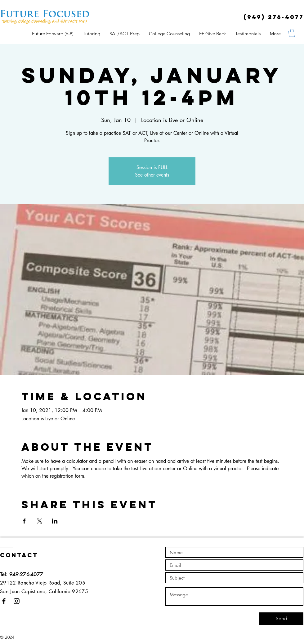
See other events (152, 175)
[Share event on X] (40, 521)
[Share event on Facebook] (24, 521)
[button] (292, 33)
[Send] (281, 619)
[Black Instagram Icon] (17, 601)
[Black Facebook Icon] (4, 601)
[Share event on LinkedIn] (55, 521)
